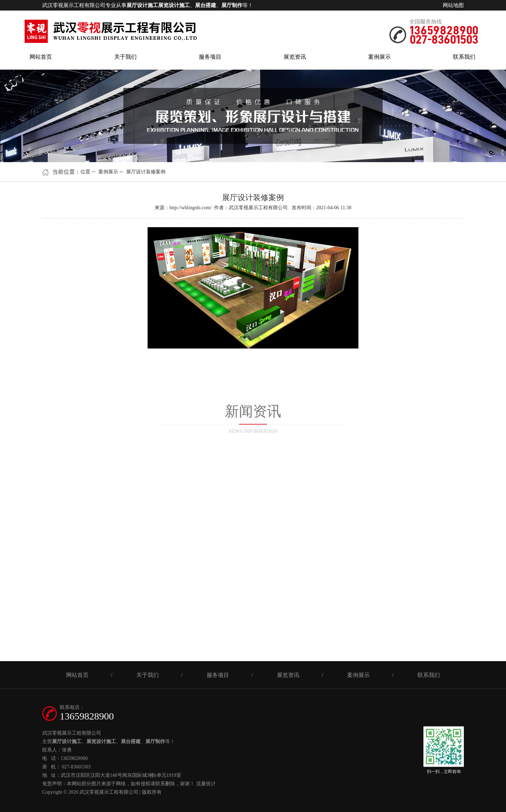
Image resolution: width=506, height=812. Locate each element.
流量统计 (206, 784)
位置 (85, 172)
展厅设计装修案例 (146, 172)
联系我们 (464, 57)
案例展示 (379, 57)
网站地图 (453, 5)
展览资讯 (295, 57)
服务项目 (210, 57)
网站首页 (41, 57)
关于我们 (125, 57)
